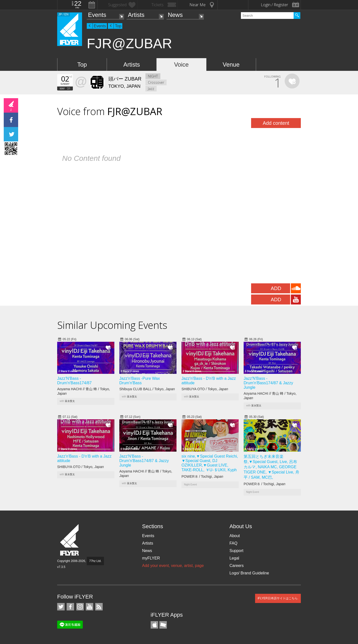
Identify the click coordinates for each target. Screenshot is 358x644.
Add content (276, 123)
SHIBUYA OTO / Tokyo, (205, 389)
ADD (276, 288)
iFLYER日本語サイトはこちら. (278, 598)
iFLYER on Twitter (61, 607)
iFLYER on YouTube (89, 607)
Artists (136, 15)
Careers (237, 566)
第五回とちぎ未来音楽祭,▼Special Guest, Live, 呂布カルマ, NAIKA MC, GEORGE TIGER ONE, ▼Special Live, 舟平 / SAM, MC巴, (271, 467)
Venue (231, 64)
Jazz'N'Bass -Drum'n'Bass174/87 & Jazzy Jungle (268, 383)
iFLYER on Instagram (80, 607)
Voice (181, 64)
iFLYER (70, 540)
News (175, 15)
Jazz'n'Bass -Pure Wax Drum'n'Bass (140, 381)
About (235, 536)
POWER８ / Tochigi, (202, 476)
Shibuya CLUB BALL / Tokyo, (147, 389)
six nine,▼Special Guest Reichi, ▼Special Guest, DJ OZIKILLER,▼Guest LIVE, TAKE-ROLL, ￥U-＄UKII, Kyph (210, 463)
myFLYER (151, 558)
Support (236, 551)
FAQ (233, 543)
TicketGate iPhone (163, 625)
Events (97, 15)
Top (118, 26)
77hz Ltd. (95, 561)
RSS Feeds (99, 607)
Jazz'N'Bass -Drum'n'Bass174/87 (74, 381)
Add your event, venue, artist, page (173, 566)
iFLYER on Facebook (70, 607)
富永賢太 (70, 401)
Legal (234, 558)
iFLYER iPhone (154, 625)
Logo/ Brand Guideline (249, 573)
